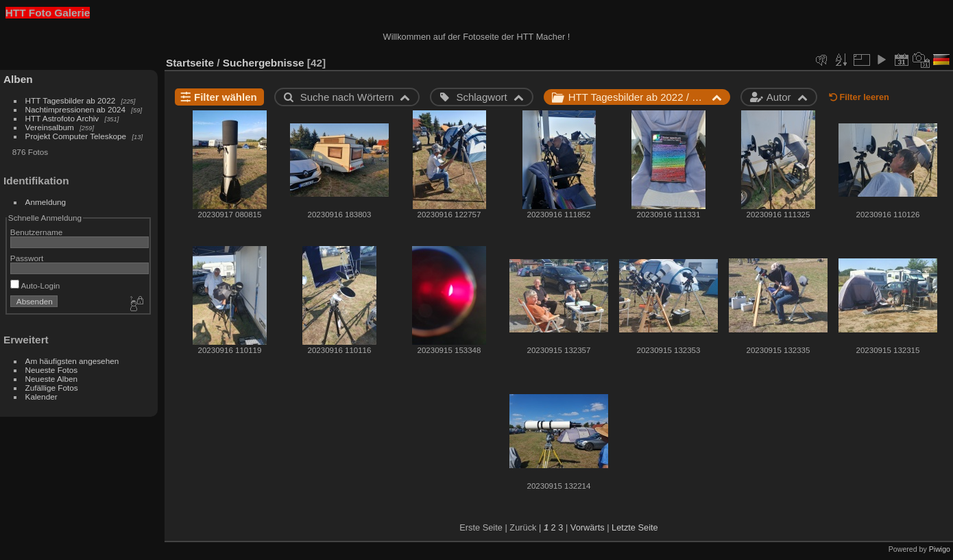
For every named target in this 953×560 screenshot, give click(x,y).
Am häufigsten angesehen (72, 361)
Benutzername (37, 232)
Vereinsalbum (50, 127)
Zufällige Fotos (52, 388)
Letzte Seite (635, 527)
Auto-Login (35, 285)
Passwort (27, 258)
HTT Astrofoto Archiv (62, 118)
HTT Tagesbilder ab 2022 (71, 100)
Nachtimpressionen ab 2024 (76, 109)
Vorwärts (588, 527)
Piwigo (940, 549)
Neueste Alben (52, 379)
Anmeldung (46, 202)
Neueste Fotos (52, 370)
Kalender (41, 397)
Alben (18, 79)
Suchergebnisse (264, 63)
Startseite (190, 63)
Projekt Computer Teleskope (76, 136)
